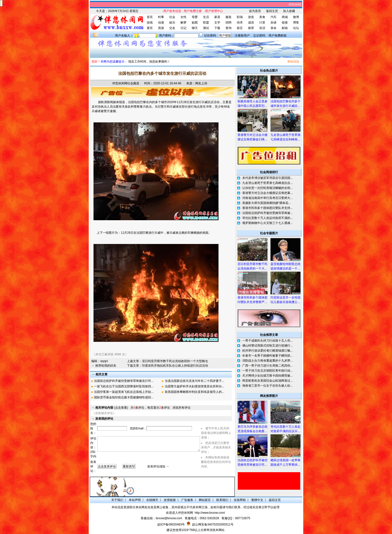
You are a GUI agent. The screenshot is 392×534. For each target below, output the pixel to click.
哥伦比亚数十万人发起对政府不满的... (267, 218)
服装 (228, 17)
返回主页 (272, 11)
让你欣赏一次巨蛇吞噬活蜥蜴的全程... (267, 188)
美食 (262, 17)
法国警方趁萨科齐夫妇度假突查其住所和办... (194, 386)
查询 (228, 28)
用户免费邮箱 (277, 36)
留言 (240, 28)
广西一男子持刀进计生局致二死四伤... (267, 366)
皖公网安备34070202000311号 (213, 524)
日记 (183, 28)
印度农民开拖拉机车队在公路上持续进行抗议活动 (175, 366)
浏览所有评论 (181, 408)
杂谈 (273, 23)
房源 (161, 28)
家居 (217, 17)
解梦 (183, 23)
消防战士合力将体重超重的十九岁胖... (267, 361)
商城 (285, 17)
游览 (251, 17)
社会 (172, 17)
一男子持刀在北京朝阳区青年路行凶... (267, 371)
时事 (161, 17)
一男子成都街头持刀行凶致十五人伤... (267, 341)
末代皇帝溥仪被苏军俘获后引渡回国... (267, 178)
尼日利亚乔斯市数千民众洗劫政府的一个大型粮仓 (175, 361)
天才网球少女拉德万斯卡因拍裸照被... (267, 376)
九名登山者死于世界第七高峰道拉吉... (267, 183)
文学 (217, 23)
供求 (240, 23)
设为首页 (255, 11)
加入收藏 (289, 11)
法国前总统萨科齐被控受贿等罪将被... (267, 213)
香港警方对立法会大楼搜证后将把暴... (267, 193)
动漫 (161, 23)
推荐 (251, 28)
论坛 (296, 28)
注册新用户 (242, 36)
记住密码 (210, 36)
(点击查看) (112, 408)
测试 (206, 28)
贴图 (195, 23)
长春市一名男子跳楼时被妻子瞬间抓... (267, 356)
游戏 (150, 23)
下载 (217, 28)
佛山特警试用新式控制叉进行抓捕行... (267, 346)
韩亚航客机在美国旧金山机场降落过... (267, 381)
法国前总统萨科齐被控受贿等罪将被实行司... (124, 381)
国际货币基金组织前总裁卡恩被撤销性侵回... (124, 397)
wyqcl (104, 361)
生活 (206, 17)
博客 (296, 23)
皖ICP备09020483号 (171, 524)
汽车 (273, 17)
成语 (251, 23)
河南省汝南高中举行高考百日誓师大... (267, 198)
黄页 (150, 28)
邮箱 (285, 28)
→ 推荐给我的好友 (104, 366)
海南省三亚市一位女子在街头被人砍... (267, 386)
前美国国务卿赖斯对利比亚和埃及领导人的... (194, 392)
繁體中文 (257, 500)
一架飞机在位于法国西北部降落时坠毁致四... (124, 386)
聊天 (195, 28)
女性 (183, 17)
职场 (240, 17)
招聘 (228, 23)
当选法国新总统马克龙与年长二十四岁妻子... (194, 381)
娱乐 (172, 23)
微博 (296, 17)
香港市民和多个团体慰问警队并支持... (267, 208)
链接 (285, 23)
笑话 (262, 28)
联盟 (206, 23)
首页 (150, 17)
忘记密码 (259, 36)
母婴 (195, 17)
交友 (172, 28)
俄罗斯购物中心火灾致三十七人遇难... (267, 223)
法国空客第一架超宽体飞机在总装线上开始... (124, 392)
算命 (273, 28)
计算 (262, 23)
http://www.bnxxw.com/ (210, 513)
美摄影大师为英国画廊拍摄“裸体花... (266, 203)
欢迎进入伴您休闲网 (179, 513)
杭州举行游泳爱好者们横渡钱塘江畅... (267, 351)
